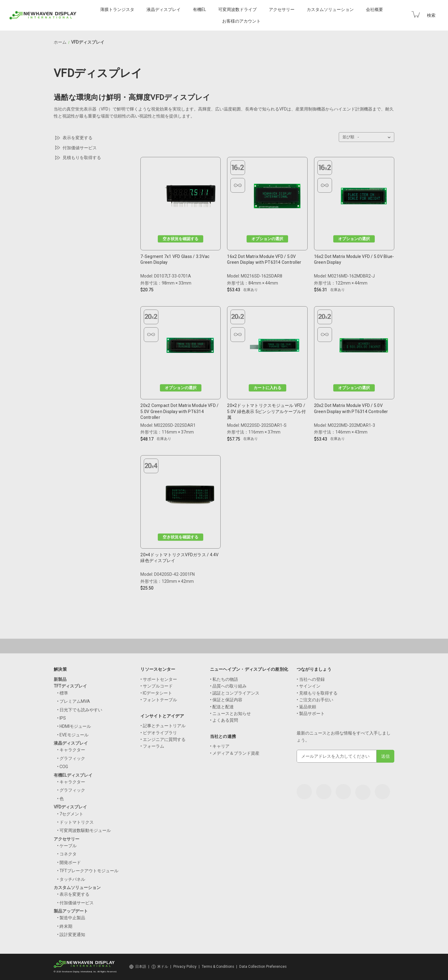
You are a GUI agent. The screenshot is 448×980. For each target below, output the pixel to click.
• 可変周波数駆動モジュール (84, 830)
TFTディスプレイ (70, 686)
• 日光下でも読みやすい (80, 710)
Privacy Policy (185, 967)
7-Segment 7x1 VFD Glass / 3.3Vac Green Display (175, 260)
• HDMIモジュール (74, 726)
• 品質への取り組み (228, 686)
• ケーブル (67, 846)
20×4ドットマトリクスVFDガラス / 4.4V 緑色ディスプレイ (179, 558)
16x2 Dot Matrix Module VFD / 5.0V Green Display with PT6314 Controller (264, 260)
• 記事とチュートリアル (163, 726)
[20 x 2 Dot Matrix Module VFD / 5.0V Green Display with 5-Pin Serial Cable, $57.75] (277, 347)
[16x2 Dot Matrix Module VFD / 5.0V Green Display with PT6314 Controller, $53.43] (277, 198)
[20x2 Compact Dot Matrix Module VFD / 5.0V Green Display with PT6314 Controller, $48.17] (190, 347)
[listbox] (375, 137)
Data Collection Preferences (263, 967)
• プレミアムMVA (74, 701)
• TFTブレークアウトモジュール (88, 871)
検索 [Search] (431, 15)
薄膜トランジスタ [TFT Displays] (117, 9)
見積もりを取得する (82, 158)
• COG (63, 767)
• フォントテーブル (159, 700)
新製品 (60, 679)
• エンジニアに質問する (163, 739)
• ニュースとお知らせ (230, 713)
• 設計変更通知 (71, 935)
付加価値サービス (80, 148)
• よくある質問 (224, 720)
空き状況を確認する (181, 239)
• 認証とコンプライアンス (235, 693)
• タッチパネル (71, 879)
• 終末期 (65, 926)
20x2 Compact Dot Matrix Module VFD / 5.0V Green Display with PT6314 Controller (179, 411)
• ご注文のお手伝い (315, 700)
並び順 (348, 137)
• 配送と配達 (222, 707)
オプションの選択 (267, 239)
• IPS (61, 718)
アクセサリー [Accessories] (282, 9)
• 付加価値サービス (75, 903)
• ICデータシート (156, 693)
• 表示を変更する (73, 894)
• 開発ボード (69, 862)
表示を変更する (78, 138)
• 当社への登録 (311, 679)
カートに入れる (267, 388)
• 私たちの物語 (224, 679)
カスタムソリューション (77, 887)
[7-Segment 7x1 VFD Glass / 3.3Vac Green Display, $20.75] (190, 198)
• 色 (60, 799)
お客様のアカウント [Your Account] (241, 21)
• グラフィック (71, 758)
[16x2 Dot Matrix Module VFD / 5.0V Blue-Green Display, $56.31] (364, 198)
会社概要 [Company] (374, 9)
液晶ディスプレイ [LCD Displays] (164, 9)
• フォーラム (152, 746)
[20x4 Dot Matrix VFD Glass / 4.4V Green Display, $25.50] (190, 496)
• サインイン (309, 686)
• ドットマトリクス (75, 822)
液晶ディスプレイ (71, 743)
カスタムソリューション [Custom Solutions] (330, 9)
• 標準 (63, 693)
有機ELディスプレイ (73, 775)
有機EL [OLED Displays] (199, 9)
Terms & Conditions (218, 967)
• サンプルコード (157, 686)
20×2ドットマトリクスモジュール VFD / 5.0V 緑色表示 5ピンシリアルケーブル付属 (266, 411)
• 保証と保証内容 (226, 700)
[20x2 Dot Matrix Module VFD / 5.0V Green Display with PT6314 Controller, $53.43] (364, 347)
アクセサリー (67, 839)
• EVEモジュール (73, 735)
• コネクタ (67, 854)
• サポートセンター (159, 679)
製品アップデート (71, 911)
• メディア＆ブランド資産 (235, 753)
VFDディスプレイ (70, 807)
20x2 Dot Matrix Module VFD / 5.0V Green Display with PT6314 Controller (351, 408)
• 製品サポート (311, 713)
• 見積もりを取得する (317, 693)
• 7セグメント (70, 814)
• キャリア (220, 746)
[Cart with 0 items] (416, 14)
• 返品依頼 (306, 707)
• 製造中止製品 (71, 918)
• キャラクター (71, 750)
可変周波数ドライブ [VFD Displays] (237, 9)
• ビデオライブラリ (159, 733)
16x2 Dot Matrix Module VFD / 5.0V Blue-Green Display (354, 260)
